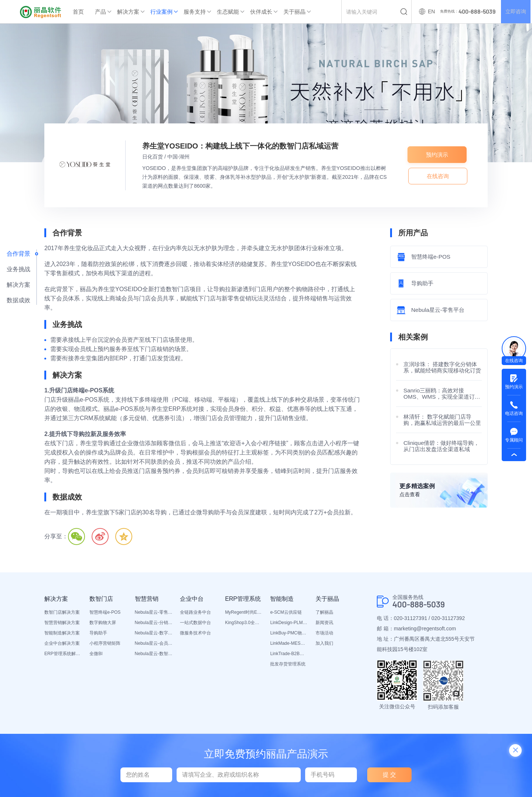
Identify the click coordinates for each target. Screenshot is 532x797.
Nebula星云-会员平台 (154, 643)
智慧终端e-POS (105, 612)
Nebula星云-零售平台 (154, 612)
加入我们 (324, 643)
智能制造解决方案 (62, 633)
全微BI (96, 654)
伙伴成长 (261, 12)
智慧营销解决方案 (62, 623)
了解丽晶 (324, 612)
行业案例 (161, 12)
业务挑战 (18, 269)
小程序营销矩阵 (105, 643)
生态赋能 (228, 12)
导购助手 (98, 633)
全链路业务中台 (195, 612)
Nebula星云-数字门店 (154, 633)
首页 (78, 12)
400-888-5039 (421, 604)
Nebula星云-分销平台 (154, 623)
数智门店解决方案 (62, 612)
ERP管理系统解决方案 (63, 654)
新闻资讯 (324, 623)
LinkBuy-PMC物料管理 (289, 633)
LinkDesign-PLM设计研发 (289, 623)
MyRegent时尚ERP (244, 612)
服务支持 (195, 12)
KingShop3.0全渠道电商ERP (244, 623)
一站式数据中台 (195, 623)
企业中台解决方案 (62, 643)
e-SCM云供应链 (286, 612)
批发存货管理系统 (288, 664)
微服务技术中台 (195, 633)
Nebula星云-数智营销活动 (154, 654)
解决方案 (128, 12)
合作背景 (18, 254)
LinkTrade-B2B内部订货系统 (289, 654)
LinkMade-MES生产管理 (289, 643)
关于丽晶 (294, 12)
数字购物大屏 (103, 623)
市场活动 (324, 633)
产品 (100, 12)
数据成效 (18, 300)
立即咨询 (515, 12)
